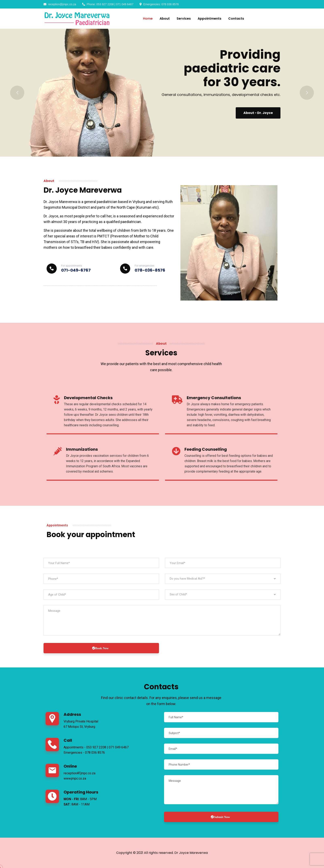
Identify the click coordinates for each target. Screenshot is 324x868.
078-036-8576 (150, 270)
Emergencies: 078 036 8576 (159, 4)
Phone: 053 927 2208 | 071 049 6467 (108, 4)
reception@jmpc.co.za (60, 4)
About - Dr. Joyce (256, 113)
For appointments (72, 266)
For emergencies (144, 266)
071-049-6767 (76, 270)
